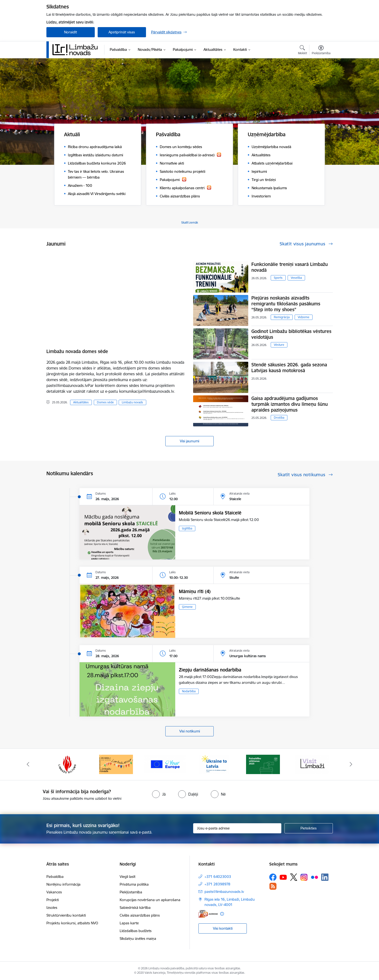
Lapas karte (129, 923)
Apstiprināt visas (122, 32)
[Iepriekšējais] (28, 764)
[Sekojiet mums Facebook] (273, 877)
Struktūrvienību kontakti (66, 915)
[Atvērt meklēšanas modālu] (302, 51)
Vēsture (279, 345)
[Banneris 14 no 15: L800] (116, 764)
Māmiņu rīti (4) (195, 591)
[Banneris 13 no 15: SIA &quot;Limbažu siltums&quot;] (67, 764)
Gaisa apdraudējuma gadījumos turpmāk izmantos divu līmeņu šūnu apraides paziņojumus (290, 404)
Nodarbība (189, 691)
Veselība (296, 278)
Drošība (279, 418)
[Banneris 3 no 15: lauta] (312, 764)
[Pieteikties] (309, 828)
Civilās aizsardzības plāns (140, 915)
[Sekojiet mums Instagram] (304, 877)
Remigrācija (282, 317)
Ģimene (187, 607)
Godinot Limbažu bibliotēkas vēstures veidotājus (291, 334)
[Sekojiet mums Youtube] (283, 877)
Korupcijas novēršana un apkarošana (150, 900)
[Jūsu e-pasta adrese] (237, 828)
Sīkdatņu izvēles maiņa (138, 939)
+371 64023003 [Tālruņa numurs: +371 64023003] (218, 877)
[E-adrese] (208, 914)
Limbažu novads (132, 402)
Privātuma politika (134, 884)
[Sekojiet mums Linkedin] (325, 877)
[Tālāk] (351, 764)
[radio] (159, 794)
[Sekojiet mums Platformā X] (294, 877)
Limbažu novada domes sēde (77, 351)
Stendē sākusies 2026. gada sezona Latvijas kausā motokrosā (289, 368)
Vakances (54, 892)
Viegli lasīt (128, 877)
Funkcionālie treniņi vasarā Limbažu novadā (290, 267)
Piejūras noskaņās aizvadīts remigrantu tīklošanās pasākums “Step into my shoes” (286, 304)
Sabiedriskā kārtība (135, 908)
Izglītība (187, 528)
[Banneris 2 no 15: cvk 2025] (263, 764)
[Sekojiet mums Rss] (273, 886)
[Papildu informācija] (222, 914)
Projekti (53, 900)
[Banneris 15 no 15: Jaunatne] (165, 764)
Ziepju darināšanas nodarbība (210, 670)
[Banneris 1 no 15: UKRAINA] (214, 764)
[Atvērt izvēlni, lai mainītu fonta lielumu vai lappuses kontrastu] (321, 51)
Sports (278, 278)
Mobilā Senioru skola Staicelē (210, 513)
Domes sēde (105, 402)
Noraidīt (70, 32)
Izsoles (52, 908)
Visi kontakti (223, 928)
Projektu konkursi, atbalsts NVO (72, 923)
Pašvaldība (55, 877)
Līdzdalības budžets (136, 931)
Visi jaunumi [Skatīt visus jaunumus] (189, 441)
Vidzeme (304, 317)
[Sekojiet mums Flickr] (314, 877)
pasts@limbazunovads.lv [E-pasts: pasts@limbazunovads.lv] (224, 892)
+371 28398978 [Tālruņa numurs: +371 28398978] (217, 884)
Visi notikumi (190, 731)
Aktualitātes (81, 402)
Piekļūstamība (131, 892)
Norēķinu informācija (63, 884)
